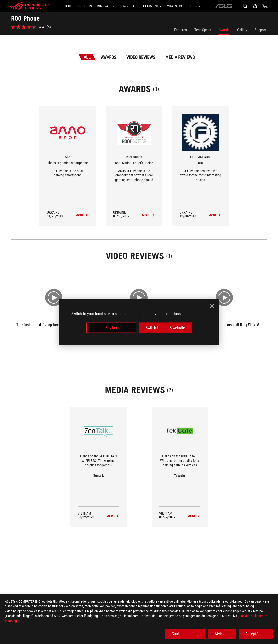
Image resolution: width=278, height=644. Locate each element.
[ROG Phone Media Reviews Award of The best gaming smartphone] (82, 215)
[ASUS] (224, 6)
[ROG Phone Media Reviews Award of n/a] (215, 215)
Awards (224, 30)
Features (181, 30)
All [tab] (87, 57)
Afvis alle (222, 634)
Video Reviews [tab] (141, 57)
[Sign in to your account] (255, 6)
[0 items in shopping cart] (265, 6)
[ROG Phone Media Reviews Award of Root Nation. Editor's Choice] (148, 215)
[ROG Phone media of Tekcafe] (194, 516)
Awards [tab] (109, 57)
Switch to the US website (165, 328)
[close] (212, 306)
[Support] (195, 6)
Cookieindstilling (185, 634)
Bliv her (111, 328)
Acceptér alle (256, 634)
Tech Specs (203, 30)
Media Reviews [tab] (180, 57)
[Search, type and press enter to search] (245, 6)
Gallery (242, 30)
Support (260, 30)
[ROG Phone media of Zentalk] (113, 516)
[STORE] (67, 6)
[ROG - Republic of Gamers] (30, 6)
